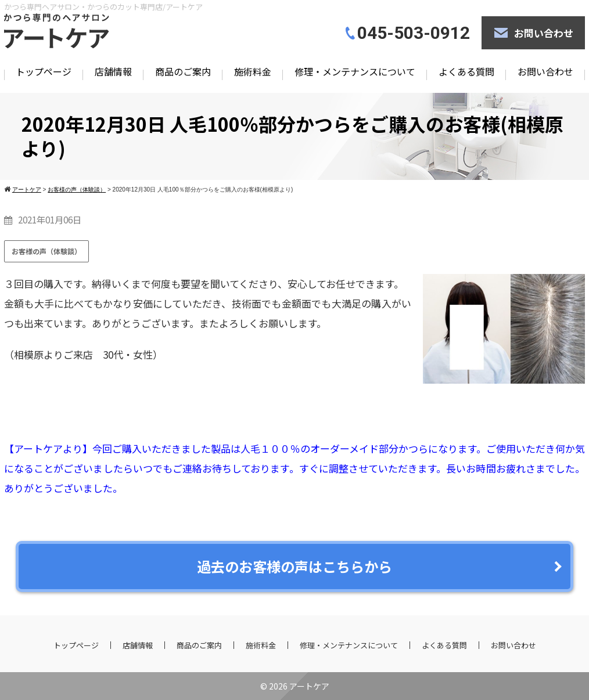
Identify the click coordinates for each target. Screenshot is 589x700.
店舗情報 (113, 71)
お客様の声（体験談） (46, 251)
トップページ (44, 71)
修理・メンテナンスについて (355, 71)
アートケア (309, 686)
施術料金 (253, 71)
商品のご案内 (183, 71)
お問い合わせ (544, 33)
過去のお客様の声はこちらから (294, 566)
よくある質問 (466, 71)
